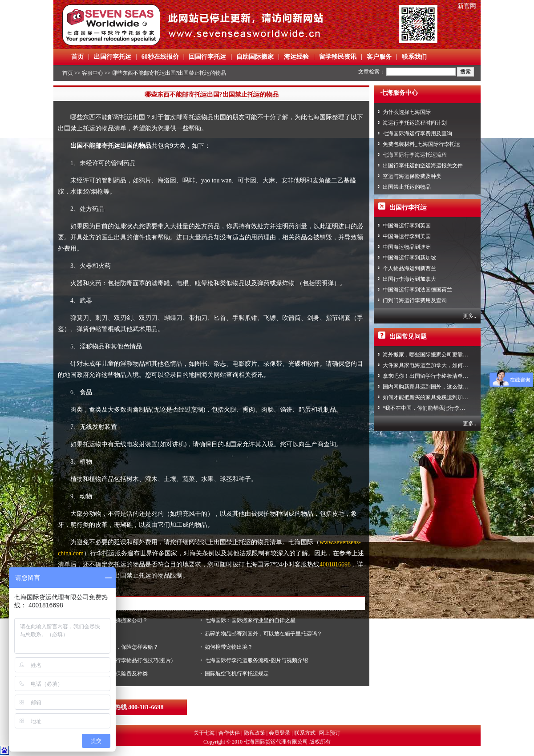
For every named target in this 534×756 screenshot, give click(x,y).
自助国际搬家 (255, 57)
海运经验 (296, 57)
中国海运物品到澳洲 (407, 247)
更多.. (469, 316)
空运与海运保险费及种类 (412, 176)
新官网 (467, 6)
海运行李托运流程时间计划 (415, 123)
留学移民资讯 (338, 57)
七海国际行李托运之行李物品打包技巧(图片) (120, 660)
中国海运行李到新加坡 (409, 258)
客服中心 (93, 73)
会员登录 (279, 733)
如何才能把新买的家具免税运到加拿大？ (431, 397)
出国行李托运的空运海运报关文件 (423, 166)
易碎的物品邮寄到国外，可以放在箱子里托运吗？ (263, 634)
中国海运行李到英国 (407, 226)
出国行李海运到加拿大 (409, 279)
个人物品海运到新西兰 (409, 268)
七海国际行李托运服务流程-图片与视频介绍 (256, 660)
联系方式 (305, 733)
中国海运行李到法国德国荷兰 (417, 290)
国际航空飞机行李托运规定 (237, 674)
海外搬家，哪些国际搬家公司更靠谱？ (428, 355)
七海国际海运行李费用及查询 (417, 133)
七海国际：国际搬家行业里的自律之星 (250, 620)
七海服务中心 (399, 93)
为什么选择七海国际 (407, 112)
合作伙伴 (229, 733)
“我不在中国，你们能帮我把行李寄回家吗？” (436, 408)
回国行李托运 (207, 57)
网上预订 (330, 733)
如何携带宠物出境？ (229, 647)
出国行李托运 (113, 57)
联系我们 (414, 57)
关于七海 (204, 733)
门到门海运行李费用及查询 (415, 300)
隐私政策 (255, 733)
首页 (77, 57)
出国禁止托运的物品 (407, 187)
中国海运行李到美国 (407, 236)
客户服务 (379, 57)
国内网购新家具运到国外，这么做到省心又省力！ (441, 387)
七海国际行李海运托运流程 (415, 155)
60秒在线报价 (160, 57)
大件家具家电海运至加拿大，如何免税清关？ (436, 365)
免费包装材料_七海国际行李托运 (421, 144)
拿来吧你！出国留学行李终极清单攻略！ (431, 376)
